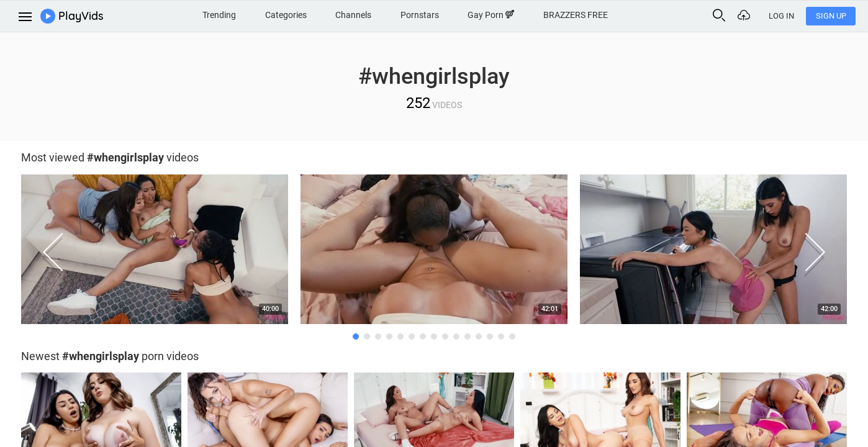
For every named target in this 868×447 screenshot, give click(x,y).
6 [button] (412, 336)
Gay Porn (491, 15)
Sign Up (831, 16)
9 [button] (445, 336)
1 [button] (356, 336)
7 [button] (423, 336)
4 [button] (389, 336)
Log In (781, 16)
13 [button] (490, 336)
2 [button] (367, 336)
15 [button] (512, 336)
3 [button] (378, 336)
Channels (353, 15)
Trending (219, 15)
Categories (286, 15)
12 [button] (479, 336)
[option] (155, 252)
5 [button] (400, 336)
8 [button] (434, 336)
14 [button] (501, 336)
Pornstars (420, 15)
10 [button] (456, 336)
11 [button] (468, 336)
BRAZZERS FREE (576, 15)
